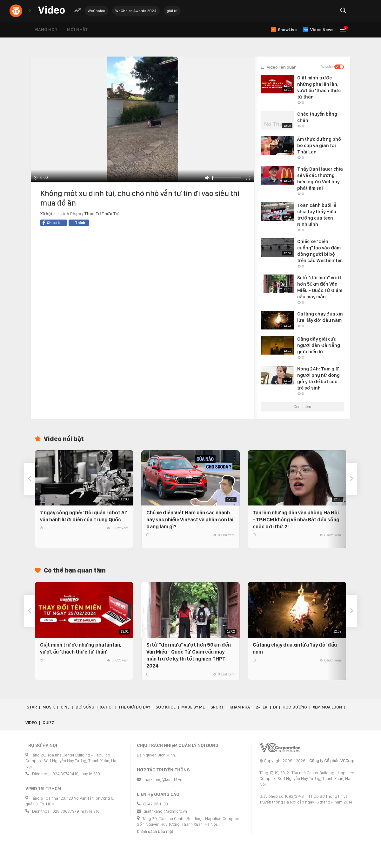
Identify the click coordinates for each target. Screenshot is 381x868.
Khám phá (240, 707)
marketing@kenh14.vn (163, 780)
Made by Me (193, 707)
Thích (80, 223)
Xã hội (46, 214)
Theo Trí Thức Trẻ (102, 214)
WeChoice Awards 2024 (136, 11)
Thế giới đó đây (134, 707)
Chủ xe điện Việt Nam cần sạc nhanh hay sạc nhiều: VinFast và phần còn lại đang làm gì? (190, 520)
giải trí (172, 11)
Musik (49, 707)
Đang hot (46, 30)
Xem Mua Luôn (327, 707)
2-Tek (261, 707)
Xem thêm (302, 407)
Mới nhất (77, 30)
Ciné (65, 707)
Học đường (295, 707)
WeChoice (96, 11)
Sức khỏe (166, 707)
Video (31, 723)
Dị (275, 707)
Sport (217, 707)
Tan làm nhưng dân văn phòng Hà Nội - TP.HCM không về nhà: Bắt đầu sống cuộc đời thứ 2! (296, 520)
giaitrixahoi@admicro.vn (165, 811)
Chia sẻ (51, 223)
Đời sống (85, 707)
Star (32, 707)
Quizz (48, 723)
